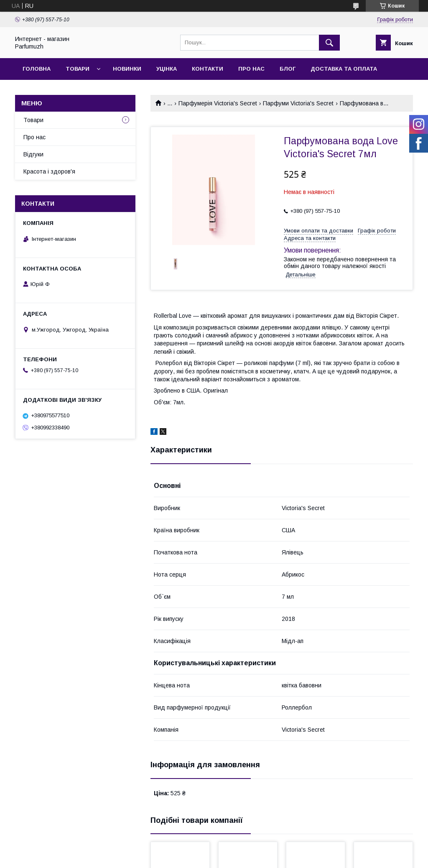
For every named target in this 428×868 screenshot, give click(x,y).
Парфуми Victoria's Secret (298, 103)
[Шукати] (329, 43)
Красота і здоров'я (49, 171)
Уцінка (167, 69)
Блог (288, 69)
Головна (37, 69)
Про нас (251, 69)
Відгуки (33, 154)
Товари (78, 69)
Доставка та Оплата (344, 69)
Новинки (127, 69)
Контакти (208, 69)
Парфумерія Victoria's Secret (218, 103)
